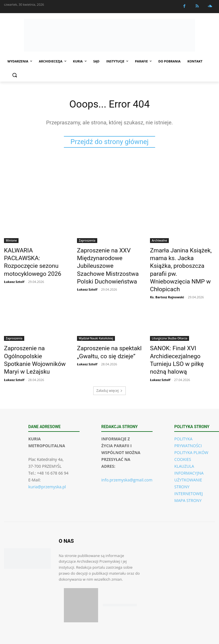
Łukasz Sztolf (14, 271)
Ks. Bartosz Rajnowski (167, 283)
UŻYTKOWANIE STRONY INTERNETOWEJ (188, 467)
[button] (14, 75)
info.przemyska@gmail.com (127, 460)
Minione (11, 242)
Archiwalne (159, 242)
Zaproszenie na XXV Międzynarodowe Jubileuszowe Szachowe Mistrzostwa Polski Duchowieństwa (103, 264)
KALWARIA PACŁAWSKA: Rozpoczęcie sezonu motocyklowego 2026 (31, 257)
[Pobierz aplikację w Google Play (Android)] (120, 585)
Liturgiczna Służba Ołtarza (170, 324)
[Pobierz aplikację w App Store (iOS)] (81, 585)
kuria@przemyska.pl (47, 467)
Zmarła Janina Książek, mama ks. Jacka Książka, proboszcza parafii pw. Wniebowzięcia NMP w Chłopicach (182, 264)
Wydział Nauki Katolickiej (96, 324)
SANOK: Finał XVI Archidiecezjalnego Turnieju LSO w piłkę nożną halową (180, 340)
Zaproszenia (87, 242)
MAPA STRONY (188, 480)
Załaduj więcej (110, 371)
